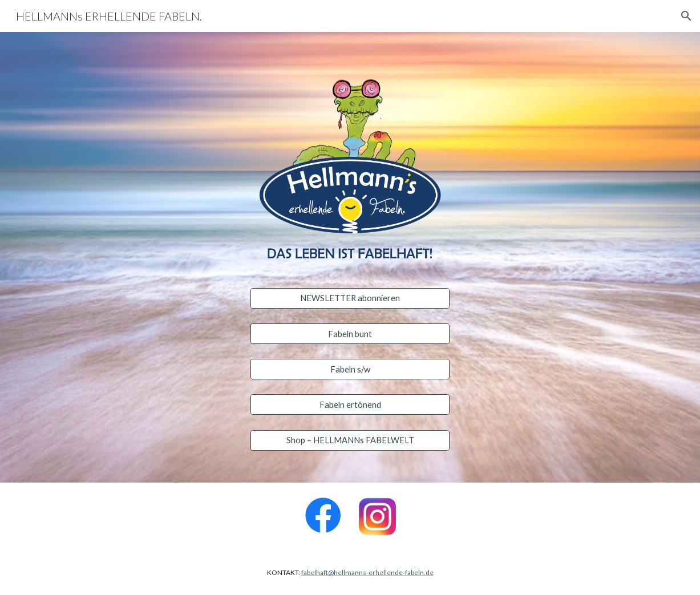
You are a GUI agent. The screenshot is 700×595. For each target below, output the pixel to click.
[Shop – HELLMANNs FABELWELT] (350, 440)
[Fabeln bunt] (350, 334)
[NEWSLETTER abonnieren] (350, 298)
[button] (686, 16)
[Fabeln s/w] (350, 369)
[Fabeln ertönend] (350, 404)
